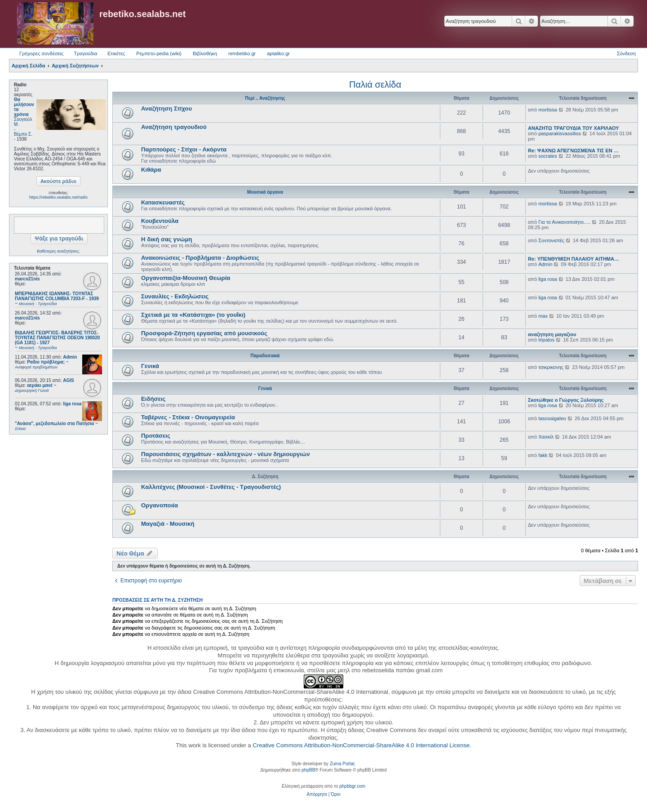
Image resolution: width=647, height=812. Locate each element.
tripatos (546, 340)
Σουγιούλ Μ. (23, 122)
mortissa (548, 110)
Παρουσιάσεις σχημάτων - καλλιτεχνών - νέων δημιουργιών (226, 454)
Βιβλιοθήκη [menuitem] (205, 53)
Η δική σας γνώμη (167, 239)
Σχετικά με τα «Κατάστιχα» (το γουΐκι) (193, 315)
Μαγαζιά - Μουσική (168, 524)
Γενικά (150, 366)
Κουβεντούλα (160, 221)
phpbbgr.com (352, 786)
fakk (543, 455)
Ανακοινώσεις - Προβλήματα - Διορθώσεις (200, 258)
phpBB (308, 770)
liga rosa (72, 404)
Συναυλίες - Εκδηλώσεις (175, 296)
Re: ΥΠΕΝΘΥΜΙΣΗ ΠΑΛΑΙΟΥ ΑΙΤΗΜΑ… (574, 259)
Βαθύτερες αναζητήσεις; (58, 251)
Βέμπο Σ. (23, 134)
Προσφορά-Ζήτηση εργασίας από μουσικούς (204, 333)
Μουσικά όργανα (265, 192)
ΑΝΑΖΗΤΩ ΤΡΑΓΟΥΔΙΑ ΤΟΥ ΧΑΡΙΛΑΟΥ (574, 128)
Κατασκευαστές (163, 202)
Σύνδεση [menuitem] (626, 53)
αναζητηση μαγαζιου (552, 334)
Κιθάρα (151, 170)
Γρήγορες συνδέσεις (41, 53)
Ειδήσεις (153, 399)
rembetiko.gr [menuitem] (242, 53)
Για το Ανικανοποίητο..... (564, 222)
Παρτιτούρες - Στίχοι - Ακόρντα (184, 149)
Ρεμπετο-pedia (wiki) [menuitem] (159, 53)
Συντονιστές (551, 240)
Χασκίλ (546, 437)
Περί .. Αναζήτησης (265, 98)
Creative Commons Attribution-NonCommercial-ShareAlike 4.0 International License (361, 745)
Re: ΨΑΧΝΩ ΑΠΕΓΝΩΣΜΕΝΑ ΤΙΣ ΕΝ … (573, 151)
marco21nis (27, 279)
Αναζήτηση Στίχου (166, 109)
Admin (70, 357)
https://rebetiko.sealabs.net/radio (58, 197)
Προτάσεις (156, 436)
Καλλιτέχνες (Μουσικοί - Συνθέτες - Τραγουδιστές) (211, 487)
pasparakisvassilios (560, 133)
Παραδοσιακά (265, 356)
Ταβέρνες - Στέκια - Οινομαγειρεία (188, 417)
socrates (548, 156)
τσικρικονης (551, 367)
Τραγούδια (85, 53)
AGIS (68, 380)
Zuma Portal (342, 764)
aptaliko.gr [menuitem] (278, 53)
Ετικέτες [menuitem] (116, 53)
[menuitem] (317, 794)
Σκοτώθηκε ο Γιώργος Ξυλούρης (566, 400)
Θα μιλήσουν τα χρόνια (24, 107)
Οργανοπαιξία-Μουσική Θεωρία (186, 278)
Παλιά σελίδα (375, 84)
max (543, 316)
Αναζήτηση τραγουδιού (174, 127)
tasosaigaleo (552, 418)
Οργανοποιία (160, 505)
